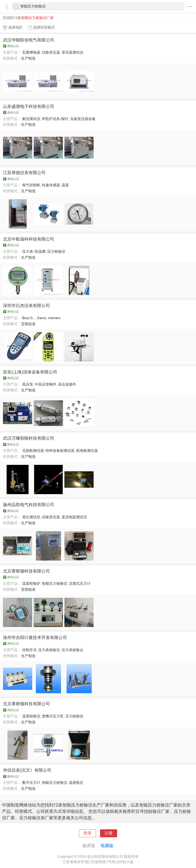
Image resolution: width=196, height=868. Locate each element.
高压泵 (28, 384)
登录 (87, 833)
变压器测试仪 (73, 52)
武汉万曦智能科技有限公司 (29, 438)
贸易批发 (28, 324)
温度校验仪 (31, 716)
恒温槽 (40, 251)
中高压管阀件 (45, 384)
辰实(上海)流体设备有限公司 (30, 372)
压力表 (28, 251)
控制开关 (29, 650)
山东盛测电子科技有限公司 (29, 106)
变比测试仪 (31, 517)
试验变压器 (51, 52)
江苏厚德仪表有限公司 (24, 173)
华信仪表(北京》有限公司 (27, 770)
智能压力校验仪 (54, 583)
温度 (65, 185)
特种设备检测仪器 (60, 451)
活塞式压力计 (80, 583)
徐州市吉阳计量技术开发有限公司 (35, 637)
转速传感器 (51, 185)
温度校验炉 (31, 583)
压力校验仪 (56, 251)
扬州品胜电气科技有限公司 (29, 505)
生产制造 (28, 58)
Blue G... (29, 318)
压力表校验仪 (49, 650)
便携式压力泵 (53, 716)
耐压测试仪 (31, 119)
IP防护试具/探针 (55, 119)
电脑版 (107, 846)
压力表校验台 (73, 650)
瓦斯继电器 (31, 52)
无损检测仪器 (33, 451)
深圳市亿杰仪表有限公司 (26, 305)
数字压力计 (31, 783)
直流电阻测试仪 (74, 517)
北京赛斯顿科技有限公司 (26, 571)
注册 (109, 833)
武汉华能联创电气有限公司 (29, 40)
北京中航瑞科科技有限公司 (29, 239)
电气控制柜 (31, 185)
